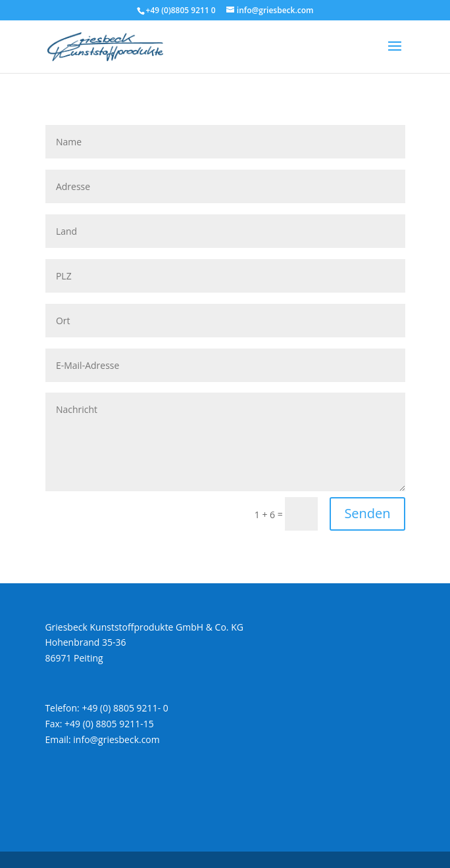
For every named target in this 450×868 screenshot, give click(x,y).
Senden (367, 513)
